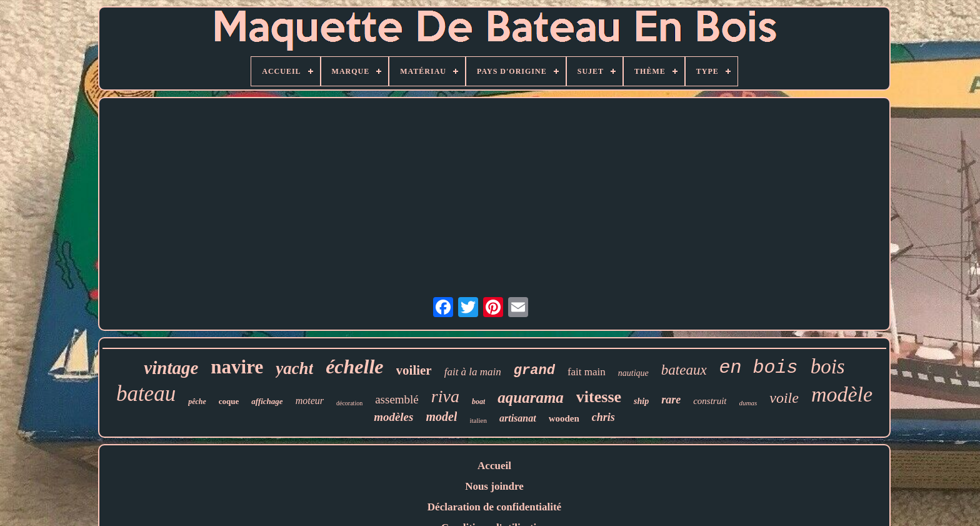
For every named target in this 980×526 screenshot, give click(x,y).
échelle (354, 367)
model (441, 417)
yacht (294, 368)
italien (478, 420)
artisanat (518, 418)
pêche (197, 402)
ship (641, 401)
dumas (748, 403)
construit (710, 401)
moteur (310, 401)
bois (828, 367)
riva (445, 396)
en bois (759, 368)
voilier (414, 370)
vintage (171, 368)
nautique (633, 373)
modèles (393, 417)
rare (671, 400)
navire (237, 367)
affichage (267, 401)
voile (784, 398)
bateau (146, 394)
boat (478, 402)
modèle (842, 394)
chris (603, 417)
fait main (587, 372)
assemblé (397, 399)
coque (229, 401)
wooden (564, 418)
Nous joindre (494, 486)
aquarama (531, 397)
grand (534, 371)
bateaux (684, 370)
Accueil (494, 466)
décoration (349, 403)
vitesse (599, 397)
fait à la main (473, 372)
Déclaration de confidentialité (494, 507)
